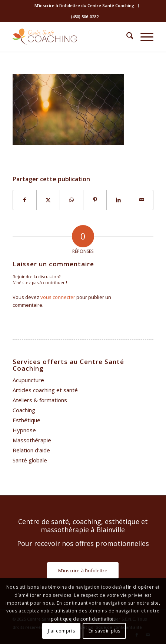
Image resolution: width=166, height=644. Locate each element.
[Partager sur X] (48, 200)
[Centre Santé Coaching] (69, 37)
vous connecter (58, 297)
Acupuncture (28, 380)
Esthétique (26, 420)
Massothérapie (32, 440)
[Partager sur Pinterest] (95, 200)
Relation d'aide (31, 450)
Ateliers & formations (40, 400)
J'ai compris (61, 631)
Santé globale (30, 460)
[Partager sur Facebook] (25, 200)
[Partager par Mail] (142, 200)
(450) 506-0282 (85, 17)
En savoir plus (104, 631)
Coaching (24, 410)
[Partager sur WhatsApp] (72, 200)
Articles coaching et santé (45, 390)
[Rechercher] (126, 37)
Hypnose (24, 430)
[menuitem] (85, 6)
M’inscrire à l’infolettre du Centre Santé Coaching (84, 5)
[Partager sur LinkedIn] (118, 200)
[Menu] (143, 37)
